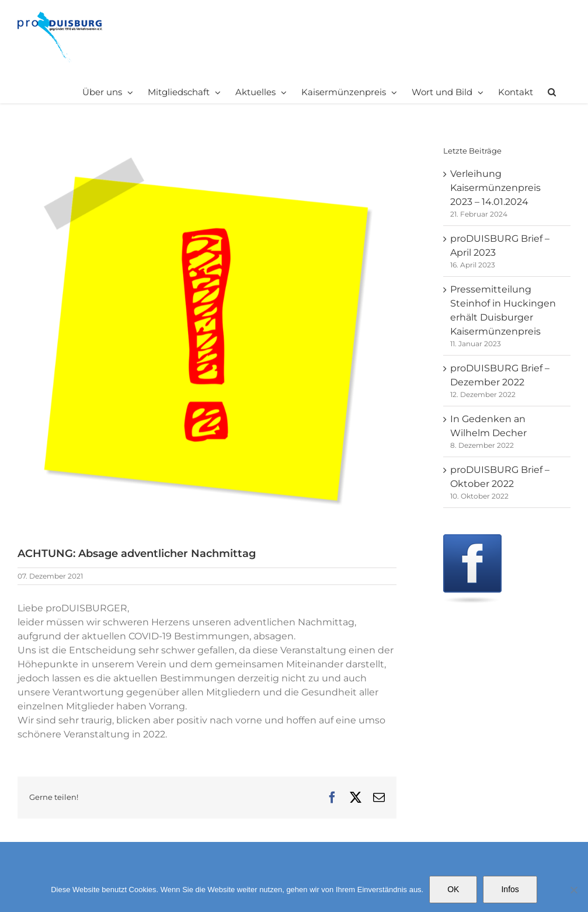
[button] (552, 92)
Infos (510, 889)
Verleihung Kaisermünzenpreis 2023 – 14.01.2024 (495, 188)
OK (453, 889)
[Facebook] (472, 541)
